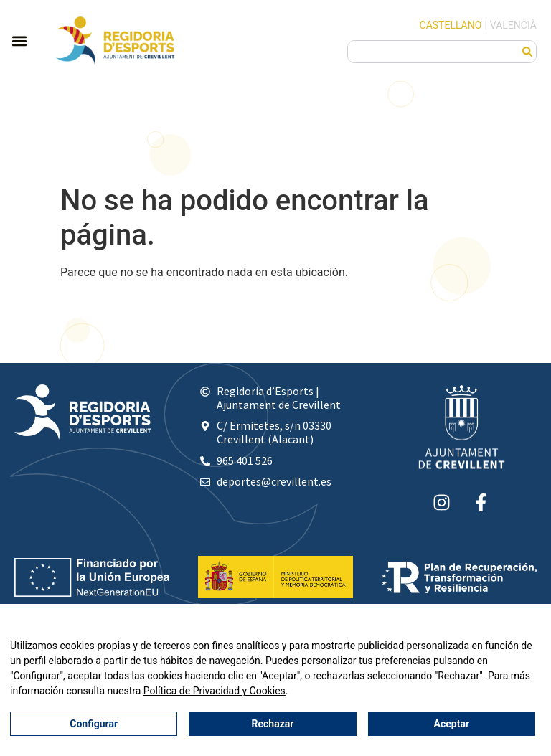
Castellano (451, 25)
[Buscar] (527, 52)
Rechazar (273, 724)
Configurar (94, 724)
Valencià (513, 25)
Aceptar (452, 724)
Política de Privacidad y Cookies (215, 691)
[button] (19, 41)
